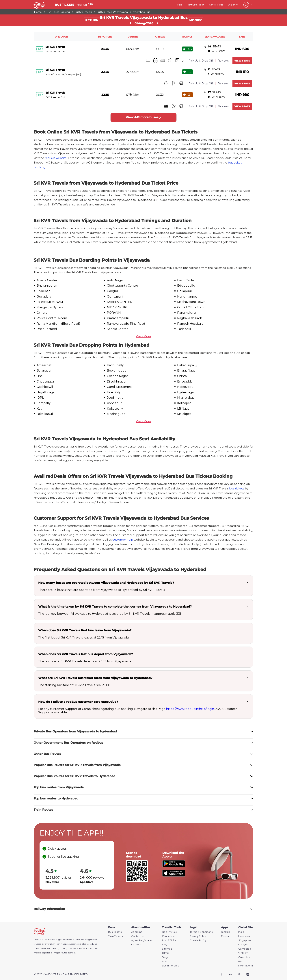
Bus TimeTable (171, 966)
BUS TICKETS (65, 5)
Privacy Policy (198, 936)
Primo (166, 961)
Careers (136, 945)
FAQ (165, 945)
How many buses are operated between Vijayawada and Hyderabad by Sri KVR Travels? (106, 583)
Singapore (245, 940)
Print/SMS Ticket (195, 5)
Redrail (225, 936)
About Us (137, 932)
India (241, 932)
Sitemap (167, 949)
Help (180, 5)
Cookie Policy (198, 940)
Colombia (244, 957)
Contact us (138, 936)
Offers (166, 953)
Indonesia (244, 936)
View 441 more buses (144, 117)
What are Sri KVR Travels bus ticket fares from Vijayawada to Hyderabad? (95, 678)
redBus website (56, 158)
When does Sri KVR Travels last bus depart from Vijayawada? (86, 654)
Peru (241, 961)
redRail (85, 5)
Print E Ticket (170, 940)
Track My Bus (170, 932)
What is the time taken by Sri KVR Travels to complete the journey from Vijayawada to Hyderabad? (115, 607)
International (246, 966)
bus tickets (237, 488)
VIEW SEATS (242, 61)
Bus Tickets (115, 932)
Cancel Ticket (216, 5)
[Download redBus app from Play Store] (174, 866)
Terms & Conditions (201, 932)
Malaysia (243, 945)
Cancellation (169, 936)
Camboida (245, 949)
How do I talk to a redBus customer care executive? (78, 702)
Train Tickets (115, 936)
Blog (165, 957)
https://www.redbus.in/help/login (190, 709)
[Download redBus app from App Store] (174, 876)
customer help (123, 540)
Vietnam (243, 953)
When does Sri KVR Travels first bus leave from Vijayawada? (85, 630)
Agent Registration (142, 940)
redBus (93, 944)
